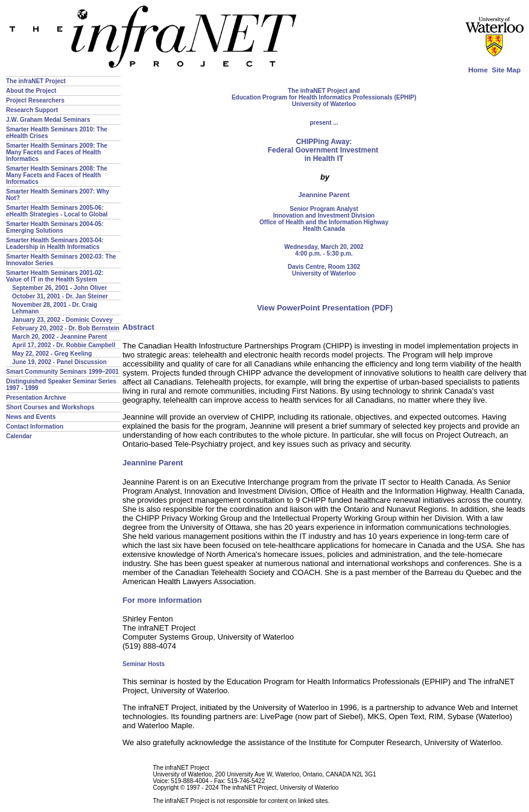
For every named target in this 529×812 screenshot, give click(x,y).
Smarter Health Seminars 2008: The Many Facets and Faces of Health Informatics (57, 175)
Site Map (506, 70)
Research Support (32, 110)
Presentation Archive (36, 398)
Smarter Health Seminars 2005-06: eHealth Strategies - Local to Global (57, 211)
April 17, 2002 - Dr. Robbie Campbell (64, 345)
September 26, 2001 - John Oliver (59, 288)
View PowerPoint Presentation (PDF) (325, 308)
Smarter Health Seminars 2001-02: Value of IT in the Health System (55, 276)
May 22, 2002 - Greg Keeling (52, 354)
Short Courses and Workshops (50, 407)
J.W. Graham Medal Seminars (48, 120)
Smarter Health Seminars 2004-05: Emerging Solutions (55, 227)
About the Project (31, 91)
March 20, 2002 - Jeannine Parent (59, 337)
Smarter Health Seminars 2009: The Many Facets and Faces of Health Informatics (57, 152)
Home (478, 70)
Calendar (19, 436)
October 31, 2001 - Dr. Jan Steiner (60, 296)
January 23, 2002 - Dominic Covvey (62, 320)
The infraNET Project (36, 81)
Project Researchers (35, 100)
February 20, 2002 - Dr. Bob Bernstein (66, 328)
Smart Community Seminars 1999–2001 (62, 372)
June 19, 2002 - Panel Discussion (59, 362)
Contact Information (35, 426)
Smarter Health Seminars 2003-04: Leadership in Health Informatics (55, 244)
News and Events (31, 417)
